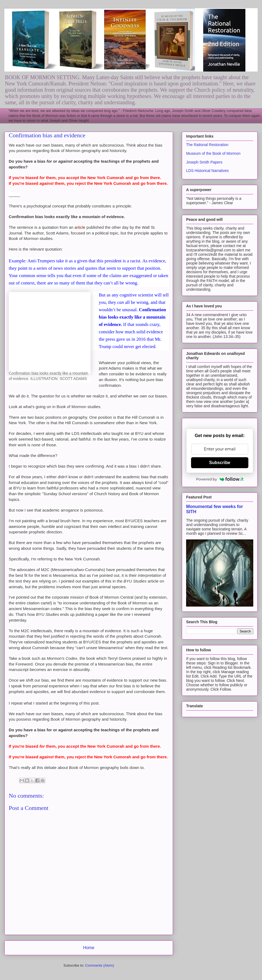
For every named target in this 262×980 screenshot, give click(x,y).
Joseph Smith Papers (204, 162)
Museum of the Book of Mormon (213, 153)
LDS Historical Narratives (207, 171)
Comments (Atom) (99, 965)
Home (89, 948)
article (80, 227)
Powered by (220, 479)
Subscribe (220, 463)
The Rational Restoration (207, 145)
